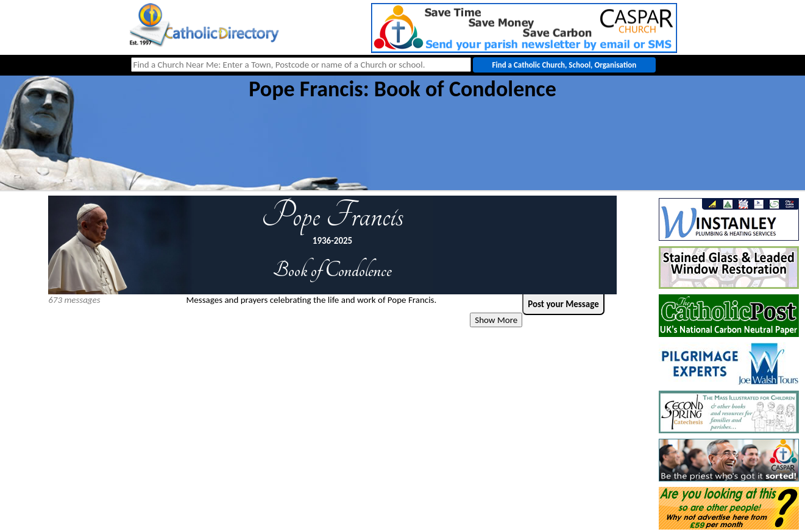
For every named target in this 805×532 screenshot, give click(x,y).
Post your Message (563, 304)
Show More (496, 320)
